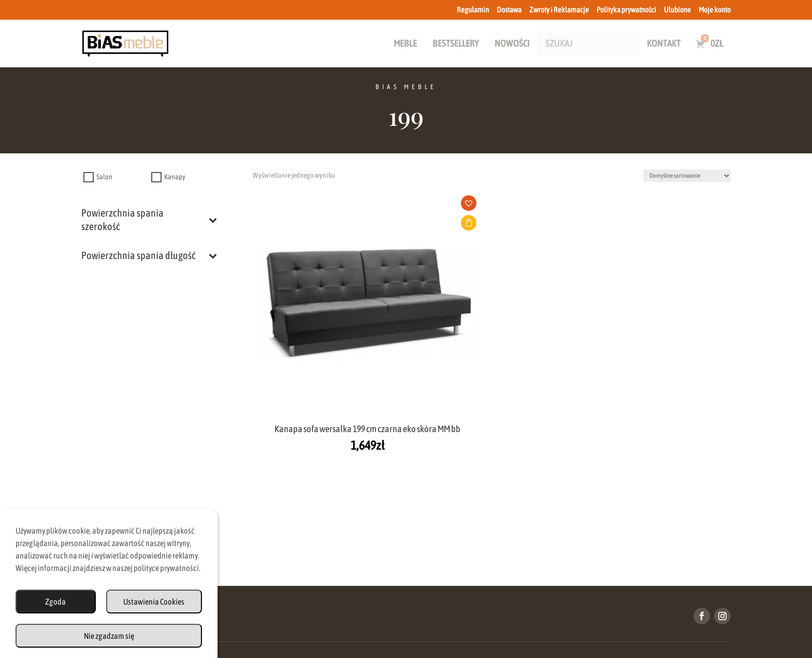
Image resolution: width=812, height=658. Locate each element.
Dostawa (509, 10)
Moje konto (715, 10)
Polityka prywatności (626, 10)
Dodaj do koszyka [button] (320, 223)
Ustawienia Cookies (154, 602)
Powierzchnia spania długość (149, 255)
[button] (324, 206)
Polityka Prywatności (507, 613)
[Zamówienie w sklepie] (687, 176)
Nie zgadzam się (109, 636)
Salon (104, 177)
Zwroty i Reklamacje (559, 10)
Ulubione (677, 10)
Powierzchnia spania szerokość (149, 219)
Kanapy (175, 177)
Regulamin (473, 10)
